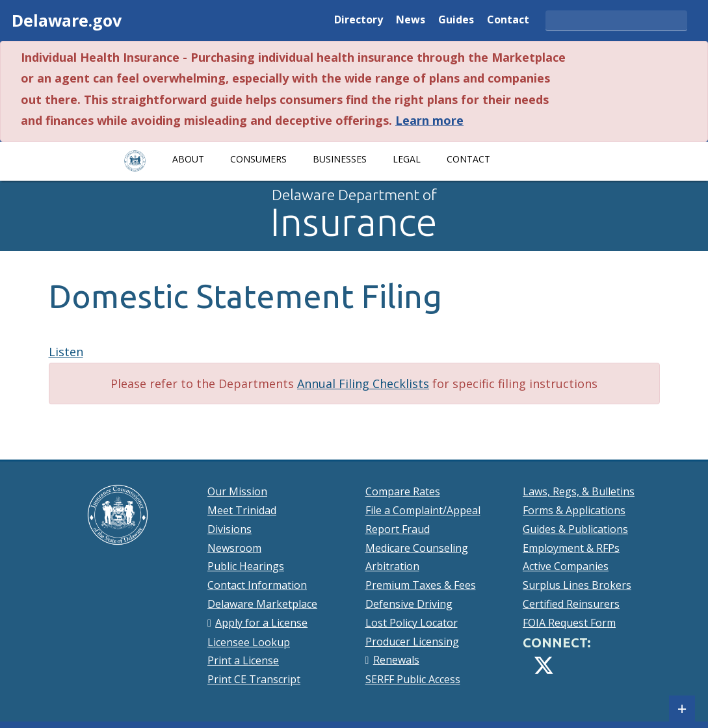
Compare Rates (403, 491)
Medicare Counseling (417, 548)
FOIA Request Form (569, 623)
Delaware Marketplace (262, 604)
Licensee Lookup (249, 642)
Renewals (396, 660)
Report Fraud (398, 529)
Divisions (229, 529)
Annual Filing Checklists (363, 383)
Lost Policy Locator (412, 623)
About (188, 159)
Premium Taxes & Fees (421, 585)
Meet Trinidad (242, 510)
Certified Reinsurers (571, 604)
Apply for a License (261, 623)
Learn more (429, 120)
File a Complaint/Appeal (423, 510)
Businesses (340, 159)
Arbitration (392, 566)
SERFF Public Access (413, 679)
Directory (359, 20)
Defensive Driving (409, 604)
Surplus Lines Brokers (577, 585)
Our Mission (237, 491)
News (411, 20)
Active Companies (566, 566)
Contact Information (257, 585)
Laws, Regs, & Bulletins (579, 491)
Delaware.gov (67, 20)
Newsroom (234, 548)
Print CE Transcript (254, 679)
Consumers (258, 159)
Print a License (243, 660)
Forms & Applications (574, 510)
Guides (456, 20)
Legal (407, 159)
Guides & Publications (575, 529)
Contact (508, 20)
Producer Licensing (412, 642)
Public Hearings (246, 566)
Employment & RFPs (571, 548)
